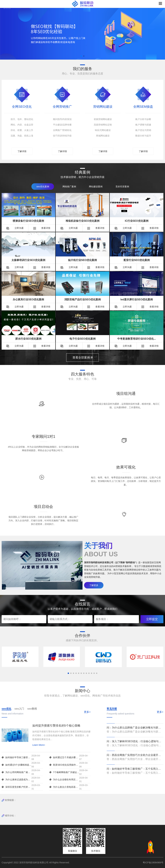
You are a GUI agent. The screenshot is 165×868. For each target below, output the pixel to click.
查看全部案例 (82, 357)
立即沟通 (15, 228)
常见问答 (112, 709)
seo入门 (19, 709)
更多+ (87, 712)
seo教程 (32, 709)
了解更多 (94, 585)
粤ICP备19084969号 (153, 862)
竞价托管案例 (122, 186)
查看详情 (42, 228)
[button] (81, 56)
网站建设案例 (96, 186)
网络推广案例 (69, 186)
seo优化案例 (43, 186)
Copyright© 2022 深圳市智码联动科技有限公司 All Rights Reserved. (37, 862)
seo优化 (6, 709)
